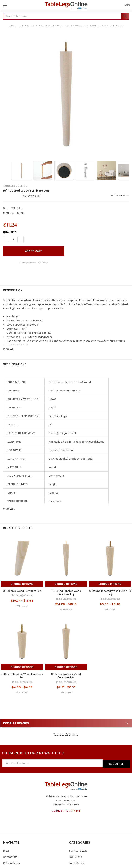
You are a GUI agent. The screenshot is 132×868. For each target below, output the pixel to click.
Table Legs (76, 856)
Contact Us (10, 856)
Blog (6, 850)
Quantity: (10, 232)
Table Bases (77, 862)
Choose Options (22, 584)
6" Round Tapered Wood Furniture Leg (110, 593)
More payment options (34, 263)
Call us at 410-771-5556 (66, 810)
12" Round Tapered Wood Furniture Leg (66, 593)
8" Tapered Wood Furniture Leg (22, 591)
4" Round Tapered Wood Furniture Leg (22, 676)
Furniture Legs (78, 850)
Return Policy (12, 862)
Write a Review (120, 196)
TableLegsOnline (66, 734)
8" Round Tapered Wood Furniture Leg (66, 676)
